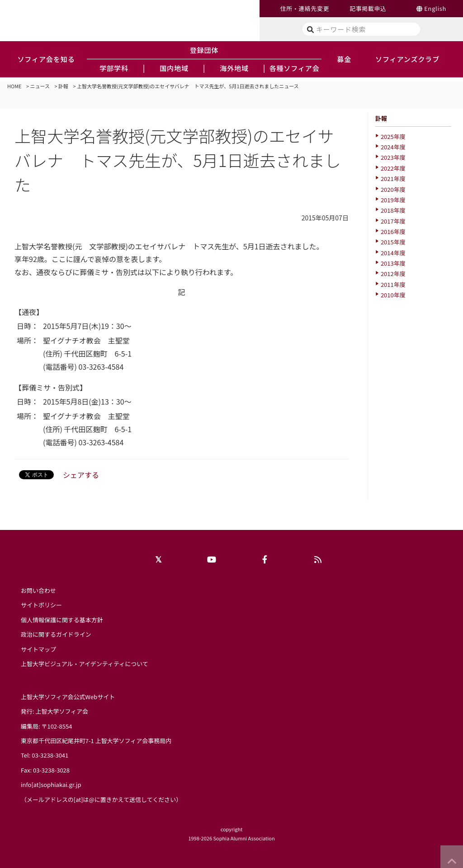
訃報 (63, 86)
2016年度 (393, 231)
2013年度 (393, 263)
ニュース (40, 86)
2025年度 (393, 136)
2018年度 (393, 210)
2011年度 (393, 284)
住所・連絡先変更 (305, 8)
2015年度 (393, 242)
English (435, 8)
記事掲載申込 (368, 8)
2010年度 (393, 295)
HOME (14, 86)
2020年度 (393, 189)
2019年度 (393, 200)
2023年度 (393, 157)
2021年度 (393, 179)
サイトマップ (38, 649)
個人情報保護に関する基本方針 (62, 620)
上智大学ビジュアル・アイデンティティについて (85, 664)
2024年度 (393, 147)
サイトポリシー (41, 605)
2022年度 (393, 168)
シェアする (81, 475)
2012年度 (393, 274)
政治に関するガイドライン (56, 634)
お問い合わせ (38, 590)
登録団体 (204, 50)
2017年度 (393, 221)
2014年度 (393, 253)
